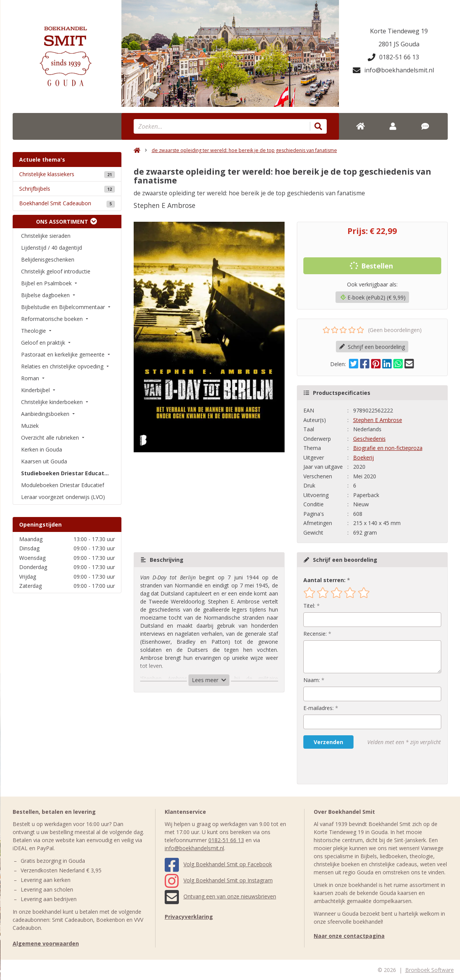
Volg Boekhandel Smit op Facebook (218, 864)
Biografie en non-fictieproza (388, 448)
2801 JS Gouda (399, 44)
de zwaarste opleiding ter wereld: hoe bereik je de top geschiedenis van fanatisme (244, 150)
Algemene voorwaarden (46, 943)
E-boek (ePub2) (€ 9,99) (373, 297)
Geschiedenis (369, 439)
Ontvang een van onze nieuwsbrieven (220, 896)
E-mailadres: (318, 708)
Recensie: (315, 634)
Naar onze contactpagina (349, 936)
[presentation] (352, 766)
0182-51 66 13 (393, 57)
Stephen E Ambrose (378, 420)
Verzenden (328, 742)
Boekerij (363, 457)
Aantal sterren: (324, 580)
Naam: (312, 680)
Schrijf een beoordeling (372, 347)
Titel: (309, 606)
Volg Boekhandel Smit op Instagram (219, 880)
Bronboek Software (430, 970)
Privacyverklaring (189, 917)
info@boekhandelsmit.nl (393, 70)
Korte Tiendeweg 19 (399, 31)
